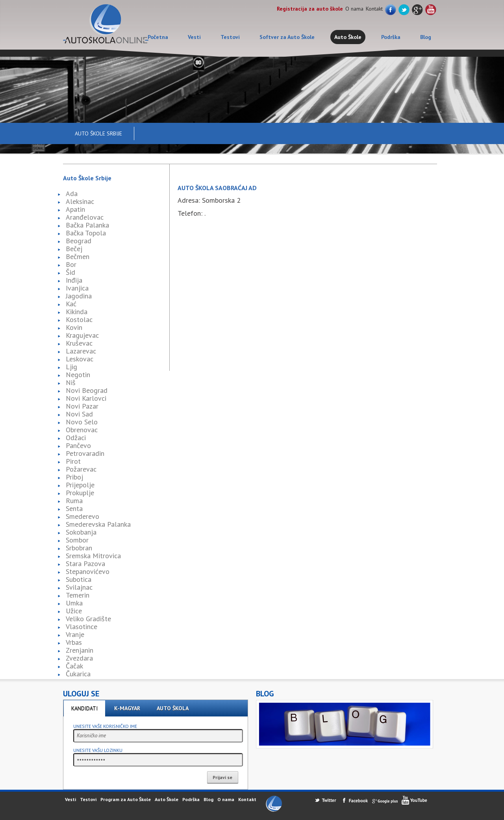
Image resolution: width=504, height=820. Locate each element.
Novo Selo (82, 422)
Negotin (78, 375)
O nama (354, 9)
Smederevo (82, 516)
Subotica (79, 579)
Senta (74, 508)
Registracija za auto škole (310, 9)
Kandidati (84, 708)
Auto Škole (348, 37)
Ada (72, 193)
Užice (74, 611)
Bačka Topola (86, 233)
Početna (158, 37)
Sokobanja (81, 532)
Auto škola (173, 708)
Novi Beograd (87, 390)
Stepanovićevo (88, 571)
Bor (71, 264)
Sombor (77, 540)
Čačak (74, 666)
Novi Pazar (82, 406)
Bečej (74, 249)
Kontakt (374, 9)
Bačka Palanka (87, 225)
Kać (71, 304)
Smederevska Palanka (98, 524)
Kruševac (79, 343)
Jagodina (79, 296)
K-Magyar (127, 708)
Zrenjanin (80, 650)
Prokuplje (80, 493)
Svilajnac (79, 587)
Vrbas (74, 642)
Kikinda (77, 312)
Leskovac (80, 359)
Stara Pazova (85, 564)
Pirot (73, 461)
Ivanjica (77, 288)
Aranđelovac (85, 217)
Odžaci (76, 438)
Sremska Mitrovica (93, 556)
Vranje (75, 634)
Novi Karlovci (86, 398)
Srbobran (79, 548)
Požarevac (81, 469)
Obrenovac (82, 430)
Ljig (71, 367)
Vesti (194, 37)
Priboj (74, 477)
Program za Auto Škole (126, 799)
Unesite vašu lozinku (98, 750)
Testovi (230, 37)
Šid (70, 272)
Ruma (74, 501)
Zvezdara (79, 658)
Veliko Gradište (88, 619)
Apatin (75, 209)
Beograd (79, 241)
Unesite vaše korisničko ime (105, 726)
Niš (71, 382)
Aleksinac (80, 201)
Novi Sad (79, 414)
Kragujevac (82, 335)
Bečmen (78, 256)
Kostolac (79, 319)
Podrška (391, 37)
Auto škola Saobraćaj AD (217, 188)
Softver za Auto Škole (287, 37)
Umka (74, 603)
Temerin (78, 595)
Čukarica (78, 674)
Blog (426, 37)
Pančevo (78, 445)
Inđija (74, 280)
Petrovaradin (85, 453)
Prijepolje (80, 485)
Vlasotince (82, 627)
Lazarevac (81, 351)
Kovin (74, 327)
